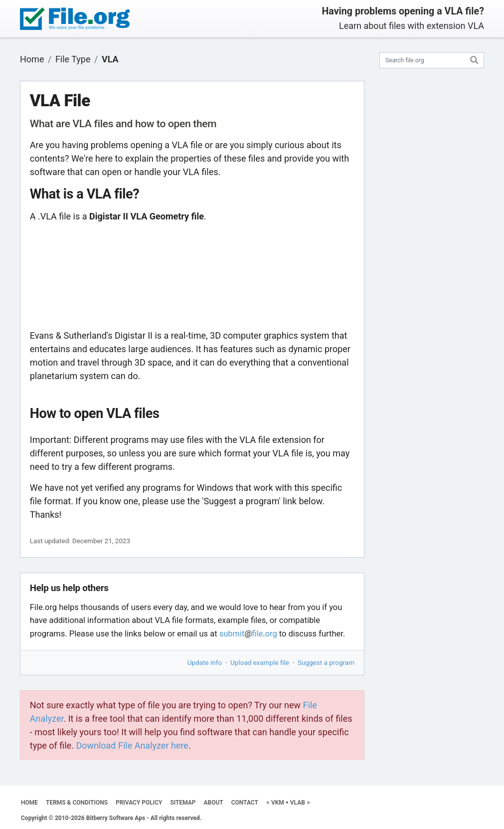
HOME (29, 803)
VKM (278, 803)
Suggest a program (326, 662)
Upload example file (260, 662)
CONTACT (245, 803)
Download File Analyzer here (132, 745)
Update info (205, 662)
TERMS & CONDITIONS (77, 803)
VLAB (298, 803)
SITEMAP (183, 803)
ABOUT (214, 803)
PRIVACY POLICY (139, 803)
